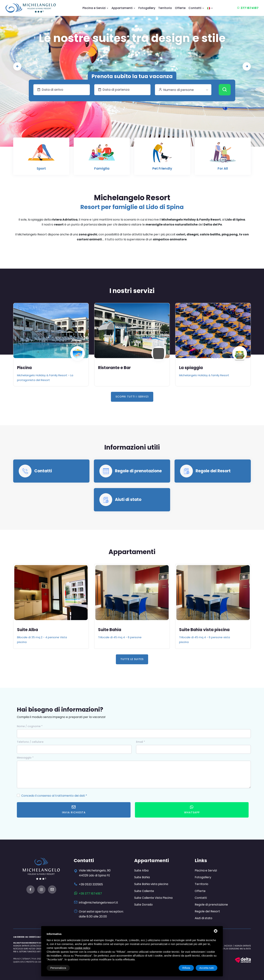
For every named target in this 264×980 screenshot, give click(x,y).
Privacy (17, 959)
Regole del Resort (213, 471)
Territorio (165, 8)
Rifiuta (186, 968)
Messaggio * (25, 758)
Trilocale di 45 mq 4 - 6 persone (120, 637)
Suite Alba (27, 630)
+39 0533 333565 (91, 884)
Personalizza (58, 968)
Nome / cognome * (30, 726)
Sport (41, 168)
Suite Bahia (110, 630)
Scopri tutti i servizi (132, 397)
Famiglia (102, 168)
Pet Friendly (162, 168)
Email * (141, 742)
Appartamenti (123, 8)
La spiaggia (191, 368)
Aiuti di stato (128, 500)
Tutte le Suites (132, 659)
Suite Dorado (143, 905)
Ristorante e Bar (114, 368)
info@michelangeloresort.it (98, 903)
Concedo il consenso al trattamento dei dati (53, 796)
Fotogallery (147, 8)
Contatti (196, 8)
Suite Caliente (144, 891)
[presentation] (17, 66)
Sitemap (26, 959)
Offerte (180, 8)
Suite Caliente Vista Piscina (153, 898)
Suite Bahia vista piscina (204, 630)
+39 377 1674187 (90, 894)
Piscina (24, 368)
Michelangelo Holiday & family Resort (204, 375)
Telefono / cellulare (30, 742)
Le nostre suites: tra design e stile (132, 38)
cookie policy (82, 948)
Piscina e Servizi (96, 8)
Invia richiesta (74, 810)
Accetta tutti (206, 968)
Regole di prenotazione (138, 471)
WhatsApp (192, 810)
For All (223, 168)
